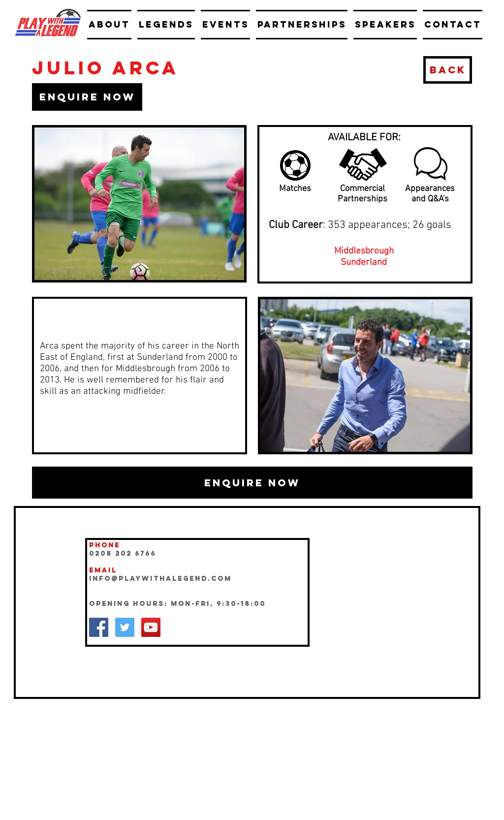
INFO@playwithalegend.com (160, 579)
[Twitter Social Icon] (125, 627)
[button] (87, 97)
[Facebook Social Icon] (99, 627)
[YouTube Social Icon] (151, 627)
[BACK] (448, 70)
